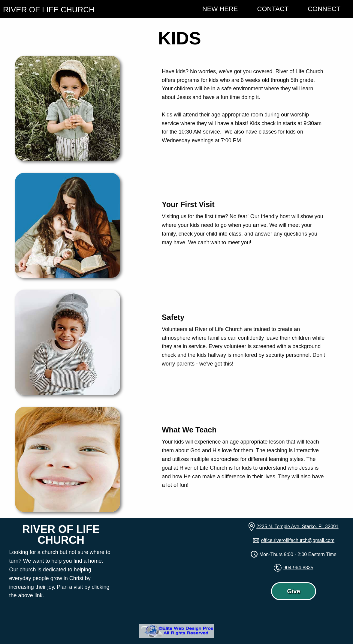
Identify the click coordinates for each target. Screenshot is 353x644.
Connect (324, 9)
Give (293, 591)
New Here (220, 9)
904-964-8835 (298, 568)
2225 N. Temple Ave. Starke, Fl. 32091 (297, 527)
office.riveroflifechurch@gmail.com (298, 540)
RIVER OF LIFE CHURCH (49, 10)
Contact (273, 9)
